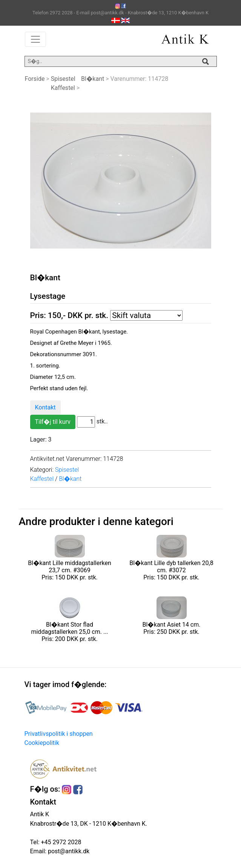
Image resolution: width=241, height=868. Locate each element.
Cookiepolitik (42, 743)
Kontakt (45, 407)
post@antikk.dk (68, 851)
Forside (35, 79)
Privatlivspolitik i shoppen (59, 734)
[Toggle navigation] (35, 39)
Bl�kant (93, 79)
